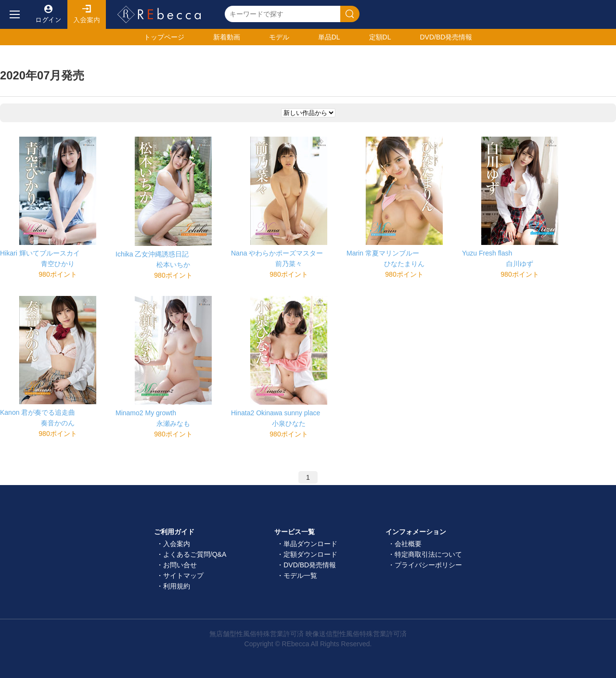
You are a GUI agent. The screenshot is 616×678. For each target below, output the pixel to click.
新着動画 (227, 37)
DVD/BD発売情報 (310, 565)
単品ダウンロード (310, 544)
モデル (279, 37)
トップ (164, 37)
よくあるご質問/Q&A (195, 554)
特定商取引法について (428, 554)
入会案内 (87, 14)
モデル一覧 (300, 576)
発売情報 (446, 37)
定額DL (380, 37)
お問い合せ (180, 565)
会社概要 (408, 544)
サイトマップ (183, 576)
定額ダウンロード (310, 554)
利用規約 (177, 586)
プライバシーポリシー (428, 565)
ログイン (48, 14)
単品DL (329, 37)
